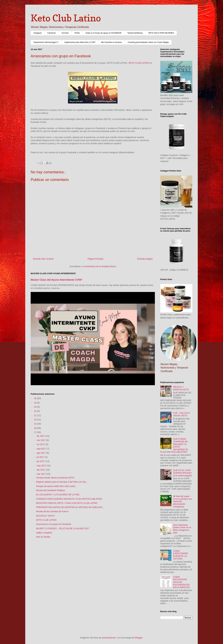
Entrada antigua (145, 259)
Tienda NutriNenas (135, 33)
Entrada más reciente (43, 259)
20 (36, 420)
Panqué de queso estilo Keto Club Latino (56, 486)
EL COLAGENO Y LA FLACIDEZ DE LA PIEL (58, 495)
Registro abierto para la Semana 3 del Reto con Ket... (62, 482)
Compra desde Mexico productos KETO (55, 478)
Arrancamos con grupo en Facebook (54, 524)
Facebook (51, 33)
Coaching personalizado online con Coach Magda (148, 42)
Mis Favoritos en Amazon (112, 42)
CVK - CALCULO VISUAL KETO (181, 414)
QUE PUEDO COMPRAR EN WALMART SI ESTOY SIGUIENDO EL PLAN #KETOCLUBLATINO (174, 445)
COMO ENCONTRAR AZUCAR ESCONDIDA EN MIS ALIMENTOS (182, 582)
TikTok (77, 33)
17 (36, 432)
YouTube (65, 33)
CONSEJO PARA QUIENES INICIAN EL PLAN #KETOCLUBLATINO (69, 499)
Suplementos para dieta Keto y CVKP (80, 42)
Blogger (139, 638)
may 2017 (42, 466)
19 (36, 424)
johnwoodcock (109, 638)
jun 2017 (41, 461)
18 (36, 428)
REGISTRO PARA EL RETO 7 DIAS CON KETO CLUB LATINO (67, 503)
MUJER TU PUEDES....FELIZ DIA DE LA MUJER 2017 (63, 528)
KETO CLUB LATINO (139, 63)
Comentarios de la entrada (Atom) (100, 266)
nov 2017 (41, 440)
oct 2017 (41, 444)
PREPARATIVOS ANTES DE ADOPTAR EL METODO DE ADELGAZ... (70, 507)
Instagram (38, 33)
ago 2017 (41, 453)
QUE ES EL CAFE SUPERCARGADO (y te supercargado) (183, 473)
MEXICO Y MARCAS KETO (181, 388)
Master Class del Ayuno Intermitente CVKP (56, 280)
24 (36, 403)
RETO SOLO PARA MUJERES (161, 33)
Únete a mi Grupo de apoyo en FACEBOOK (103, 33)
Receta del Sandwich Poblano (51, 490)
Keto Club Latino (66, 18)
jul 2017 (41, 457)
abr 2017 (41, 470)
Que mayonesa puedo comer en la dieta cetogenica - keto (182, 529)
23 (36, 407)
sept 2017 (42, 449)
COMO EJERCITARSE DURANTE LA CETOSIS (180, 555)
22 (36, 411)
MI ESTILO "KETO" (45, 516)
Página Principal (95, 259)
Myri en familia (43, 537)
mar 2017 (41, 474)
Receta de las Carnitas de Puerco (52, 511)
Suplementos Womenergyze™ (46, 42)
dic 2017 (41, 436)
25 (36, 398)
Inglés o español (44, 533)
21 (36, 415)
